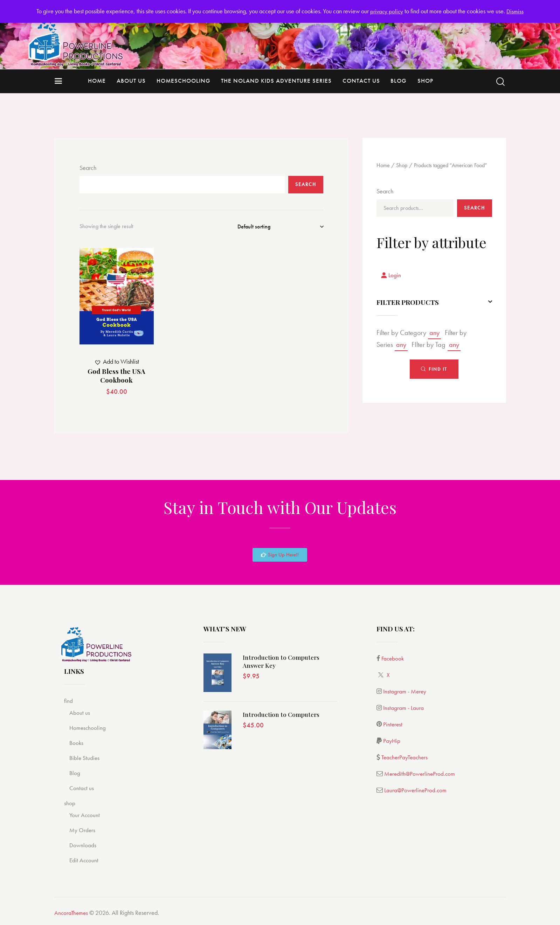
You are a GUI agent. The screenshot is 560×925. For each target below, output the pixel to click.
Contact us (83, 788)
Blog (75, 773)
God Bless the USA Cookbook (116, 375)
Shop (402, 165)
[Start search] (500, 82)
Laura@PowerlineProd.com (416, 790)
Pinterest (393, 724)
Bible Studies (86, 758)
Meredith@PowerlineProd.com (421, 773)
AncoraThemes (72, 913)
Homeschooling (90, 728)
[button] (117, 362)
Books (77, 743)
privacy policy (387, 11)
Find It (438, 371)
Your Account (86, 815)
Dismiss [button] (516, 11)
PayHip (392, 741)
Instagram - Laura (404, 708)
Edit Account (85, 860)
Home (383, 165)
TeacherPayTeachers (406, 757)
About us (81, 712)
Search (88, 168)
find (69, 701)
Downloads (84, 845)
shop (70, 803)
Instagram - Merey (405, 691)
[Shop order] (280, 227)
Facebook (393, 658)
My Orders (84, 830)
